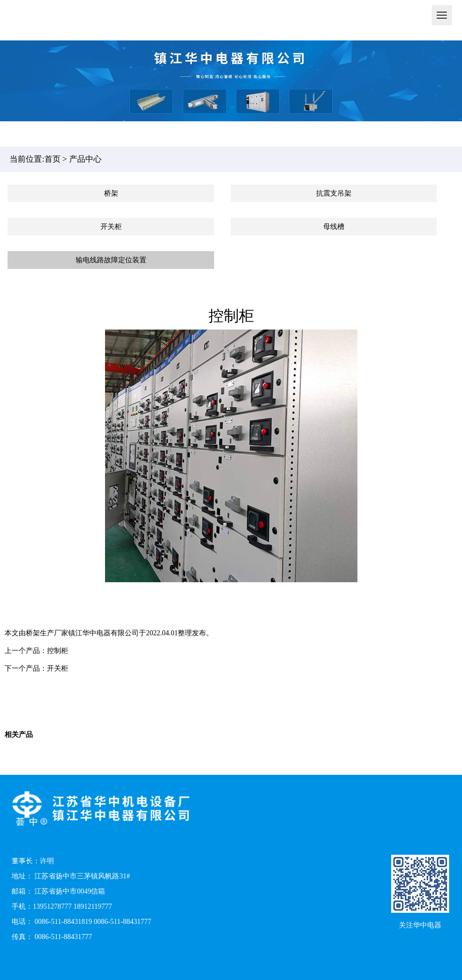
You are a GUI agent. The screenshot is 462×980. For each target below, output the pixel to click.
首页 (53, 159)
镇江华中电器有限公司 (104, 633)
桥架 (111, 193)
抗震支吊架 (334, 193)
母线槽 (334, 227)
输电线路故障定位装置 (111, 260)
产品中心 (85, 159)
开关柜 (111, 227)
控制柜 (58, 651)
